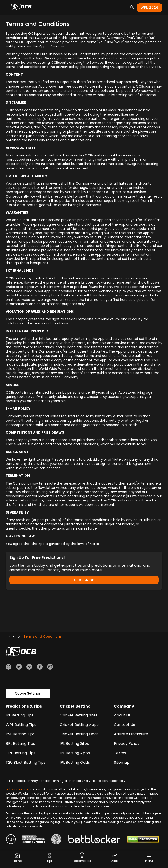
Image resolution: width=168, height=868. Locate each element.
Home (10, 636)
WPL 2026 (150, 8)
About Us (122, 715)
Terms (120, 753)
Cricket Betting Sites (79, 715)
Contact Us (124, 725)
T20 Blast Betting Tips (26, 762)
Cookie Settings (28, 693)
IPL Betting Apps (75, 753)
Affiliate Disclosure (131, 734)
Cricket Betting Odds (79, 734)
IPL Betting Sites (74, 744)
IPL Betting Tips (20, 715)
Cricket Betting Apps (79, 725)
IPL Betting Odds (75, 762)
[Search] (132, 8)
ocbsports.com (17, 789)
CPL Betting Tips (21, 753)
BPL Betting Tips (20, 744)
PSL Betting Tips (20, 734)
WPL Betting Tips (21, 725)
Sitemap (122, 762)
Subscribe (84, 580)
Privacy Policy (127, 744)
